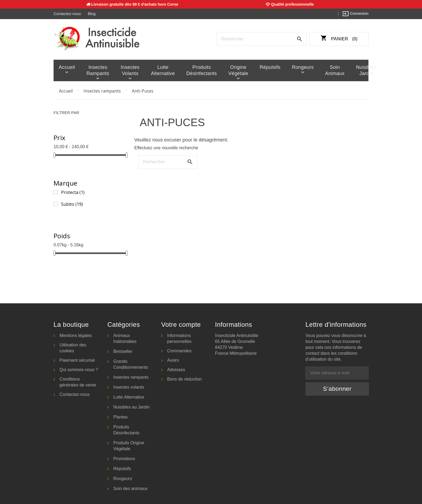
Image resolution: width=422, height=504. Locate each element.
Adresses (176, 369)
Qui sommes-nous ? (79, 369)
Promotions (124, 458)
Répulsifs (264, 67)
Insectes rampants (96, 70)
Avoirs (173, 360)
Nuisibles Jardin (353, 70)
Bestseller (123, 351)
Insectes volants (129, 70)
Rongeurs (294, 67)
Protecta (73, 192)
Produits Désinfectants (198, 70)
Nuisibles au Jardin (131, 407)
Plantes (120, 416)
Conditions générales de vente (78, 381)
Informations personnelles (179, 338)
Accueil (66, 67)
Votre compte (181, 324)
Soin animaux (324, 70)
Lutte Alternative (161, 70)
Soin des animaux (130, 488)
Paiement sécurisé (77, 360)
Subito (72, 204)
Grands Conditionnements (131, 364)
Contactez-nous (67, 14)
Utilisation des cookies (73, 347)
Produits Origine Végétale (129, 445)
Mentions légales (76, 335)
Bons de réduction (184, 379)
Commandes (179, 350)
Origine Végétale (234, 70)
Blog (91, 14)
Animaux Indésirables (125, 338)
